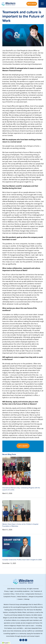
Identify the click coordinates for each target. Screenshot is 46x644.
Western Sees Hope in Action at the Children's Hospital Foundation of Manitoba (20, 525)
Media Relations (22, 597)
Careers (20, 599)
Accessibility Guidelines (22, 591)
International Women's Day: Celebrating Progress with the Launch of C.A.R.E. (21, 489)
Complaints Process (10, 597)
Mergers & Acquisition (36, 597)
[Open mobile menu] (42, 4)
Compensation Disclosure (33, 594)
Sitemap (27, 599)
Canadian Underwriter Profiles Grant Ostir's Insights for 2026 (22, 560)
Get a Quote (32, 4)
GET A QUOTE (23, 446)
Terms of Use (20, 594)
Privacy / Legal (9, 591)
